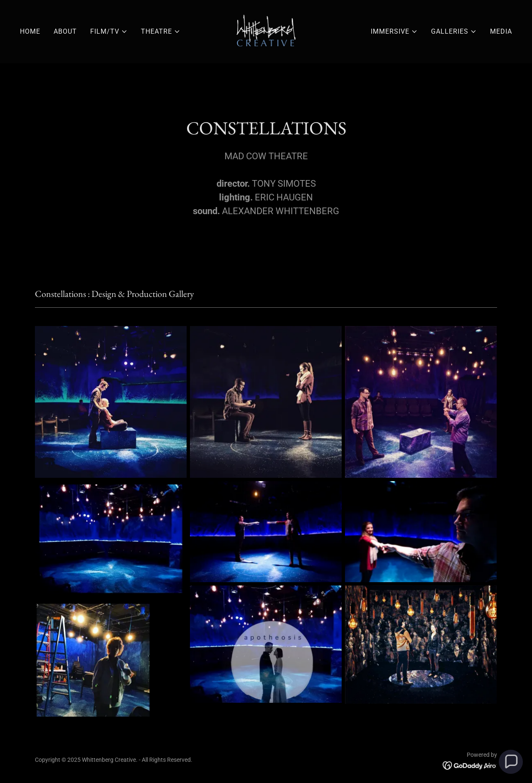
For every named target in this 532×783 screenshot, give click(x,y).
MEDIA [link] (501, 31)
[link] (266, 31)
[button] (109, 32)
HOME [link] (30, 31)
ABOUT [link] (65, 31)
